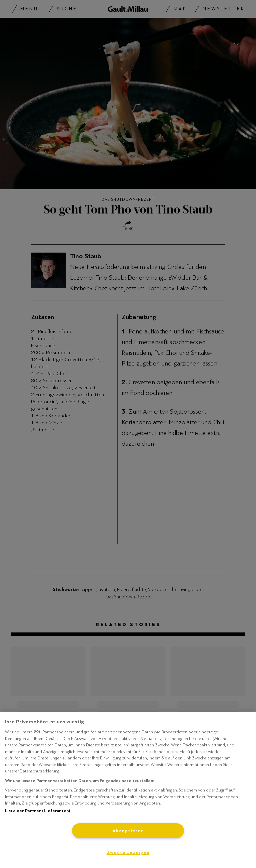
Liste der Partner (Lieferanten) (37, 811)
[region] (128, 790)
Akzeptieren (128, 831)
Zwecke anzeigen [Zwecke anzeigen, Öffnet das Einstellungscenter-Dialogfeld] (128, 852)
